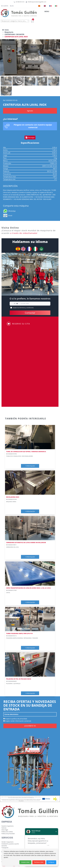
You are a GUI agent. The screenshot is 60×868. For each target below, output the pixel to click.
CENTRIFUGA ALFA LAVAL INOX (16, 37)
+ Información (30, 466)
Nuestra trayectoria (7, 826)
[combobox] (15, 21)
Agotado (30, 111)
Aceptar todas (25, 862)
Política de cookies (7, 832)
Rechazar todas (39, 862)
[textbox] (15, 21)
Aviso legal (5, 830)
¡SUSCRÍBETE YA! (30, 726)
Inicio (5, 30)
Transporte (5, 848)
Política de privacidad (8, 834)
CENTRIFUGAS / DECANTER (14, 34)
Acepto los (23, 308)
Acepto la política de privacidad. (15, 719)
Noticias (4, 828)
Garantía (4, 846)
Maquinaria (9, 32)
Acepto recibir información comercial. (17, 721)
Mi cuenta (5, 6)
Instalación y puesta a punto (10, 844)
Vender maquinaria (7, 842)
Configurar (51, 862)
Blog (12, 6)
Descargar (30, 137)
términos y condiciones (27, 308)
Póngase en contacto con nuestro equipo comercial (33, 126)
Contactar (30, 313)
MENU (47, 11)
